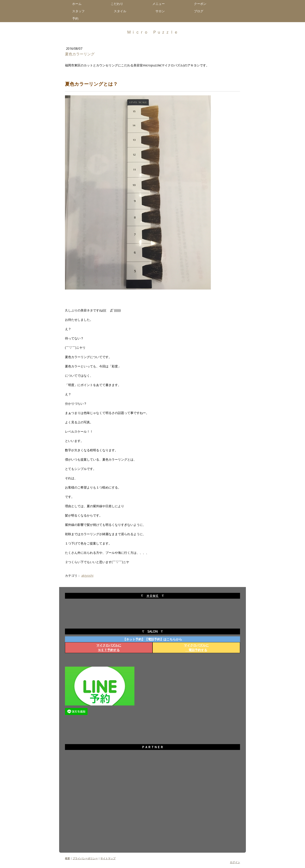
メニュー (160, 4)
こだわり (118, 4)
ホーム (78, 4)
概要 (67, 858)
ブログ (200, 11)
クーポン (200, 4)
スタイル (122, 11)
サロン (162, 11)
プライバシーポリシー (85, 858)
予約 (77, 18)
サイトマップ (108, 858)
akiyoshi (87, 576)
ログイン (235, 862)
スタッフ (80, 11)
